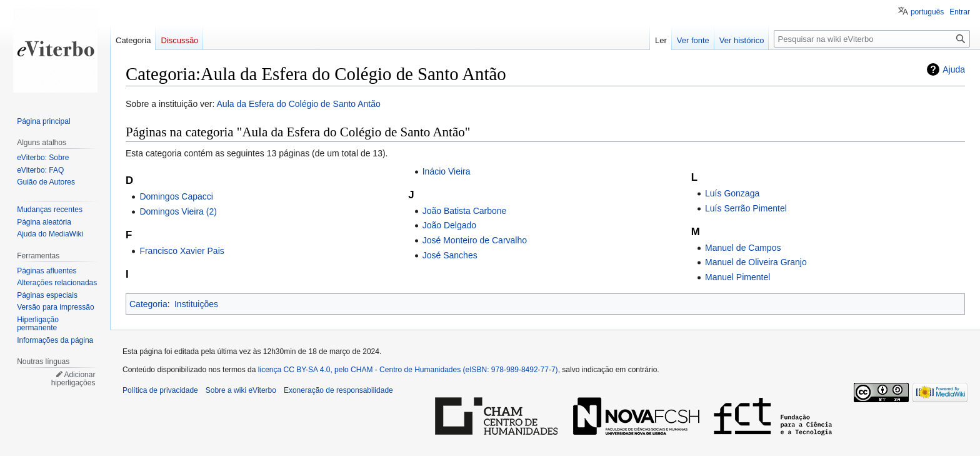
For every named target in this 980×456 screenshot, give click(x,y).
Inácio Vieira (447, 171)
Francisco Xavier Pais (182, 251)
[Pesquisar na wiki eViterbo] (872, 39)
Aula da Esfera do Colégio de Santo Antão (299, 104)
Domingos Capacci (176, 196)
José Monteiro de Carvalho (475, 240)
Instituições (196, 304)
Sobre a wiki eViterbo (241, 390)
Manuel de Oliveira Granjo (756, 262)
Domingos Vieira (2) (178, 211)
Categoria (148, 304)
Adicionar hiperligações (73, 379)
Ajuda (954, 69)
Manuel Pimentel (737, 277)
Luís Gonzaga (732, 193)
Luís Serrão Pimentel (746, 208)
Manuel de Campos (743, 248)
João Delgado (449, 225)
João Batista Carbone (465, 211)
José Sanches (450, 255)
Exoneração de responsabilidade (338, 390)
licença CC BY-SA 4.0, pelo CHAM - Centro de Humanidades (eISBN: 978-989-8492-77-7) (408, 370)
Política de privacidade (160, 390)
